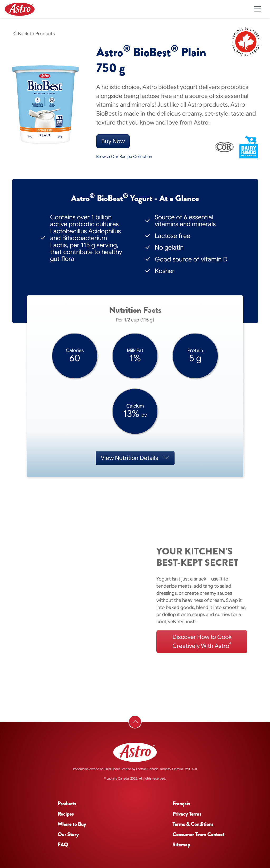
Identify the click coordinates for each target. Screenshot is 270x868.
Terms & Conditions (193, 824)
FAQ (63, 845)
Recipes (66, 814)
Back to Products (33, 34)
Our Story (68, 834)
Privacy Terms (187, 814)
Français (181, 804)
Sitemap (181, 845)
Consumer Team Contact (198, 834)
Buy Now (113, 141)
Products (67, 804)
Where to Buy (72, 824)
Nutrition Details (135, 458)
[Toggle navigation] (257, 9)
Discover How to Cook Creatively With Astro (202, 642)
